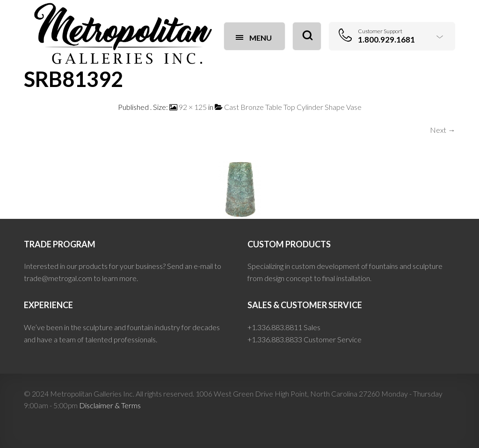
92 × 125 (193, 107)
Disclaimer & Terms (110, 405)
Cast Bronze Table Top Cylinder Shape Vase (293, 107)
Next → (443, 130)
